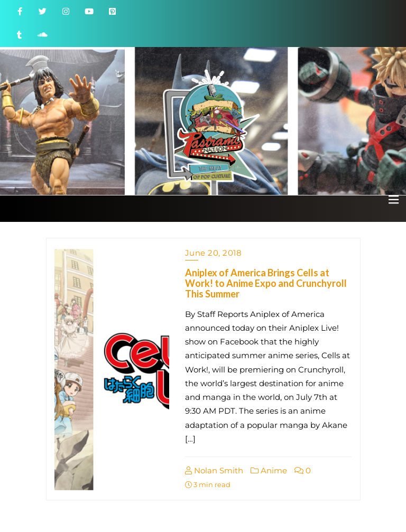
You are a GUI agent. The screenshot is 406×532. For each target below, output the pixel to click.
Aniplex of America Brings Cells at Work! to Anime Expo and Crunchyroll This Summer (266, 283)
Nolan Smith (214, 470)
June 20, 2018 (214, 253)
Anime (269, 470)
